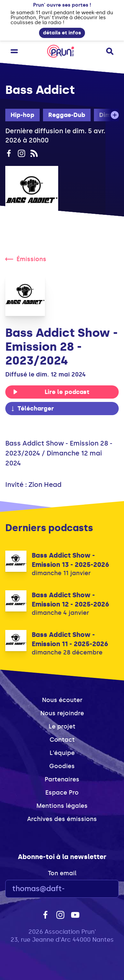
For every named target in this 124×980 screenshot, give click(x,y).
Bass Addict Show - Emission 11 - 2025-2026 (70, 639)
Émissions (26, 259)
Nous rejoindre (62, 713)
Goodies (62, 766)
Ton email (62, 873)
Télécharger (32, 409)
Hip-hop (22, 115)
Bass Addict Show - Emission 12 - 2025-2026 (70, 600)
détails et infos (62, 33)
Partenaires (62, 779)
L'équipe (62, 753)
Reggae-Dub (67, 115)
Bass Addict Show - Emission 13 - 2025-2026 (70, 560)
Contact (62, 740)
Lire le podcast (51, 392)
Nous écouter (62, 700)
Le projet (62, 726)
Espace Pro (62, 793)
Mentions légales (62, 806)
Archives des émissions (62, 819)
